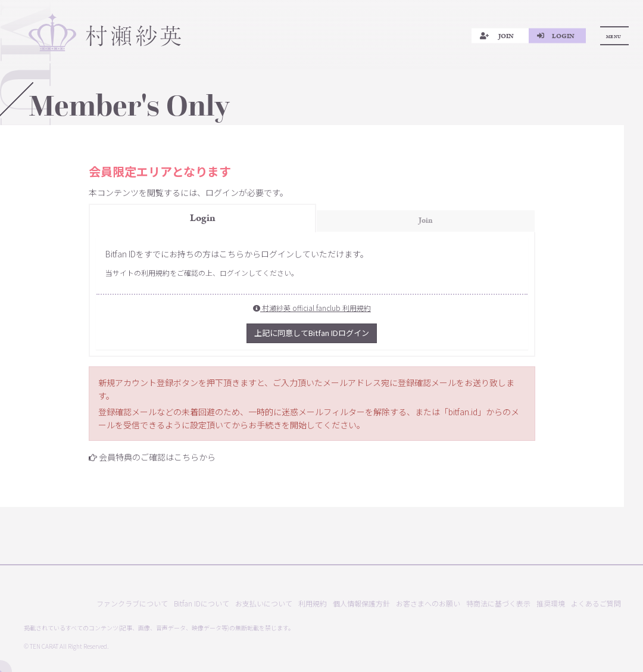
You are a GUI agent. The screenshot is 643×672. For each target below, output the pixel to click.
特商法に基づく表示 (498, 603)
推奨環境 (551, 603)
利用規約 (313, 603)
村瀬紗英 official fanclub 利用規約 (312, 308)
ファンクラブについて (132, 603)
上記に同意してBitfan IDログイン (312, 333)
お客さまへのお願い (428, 603)
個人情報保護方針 (361, 603)
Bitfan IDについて (202, 603)
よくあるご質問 (596, 603)
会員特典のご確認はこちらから (157, 457)
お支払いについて (264, 603)
